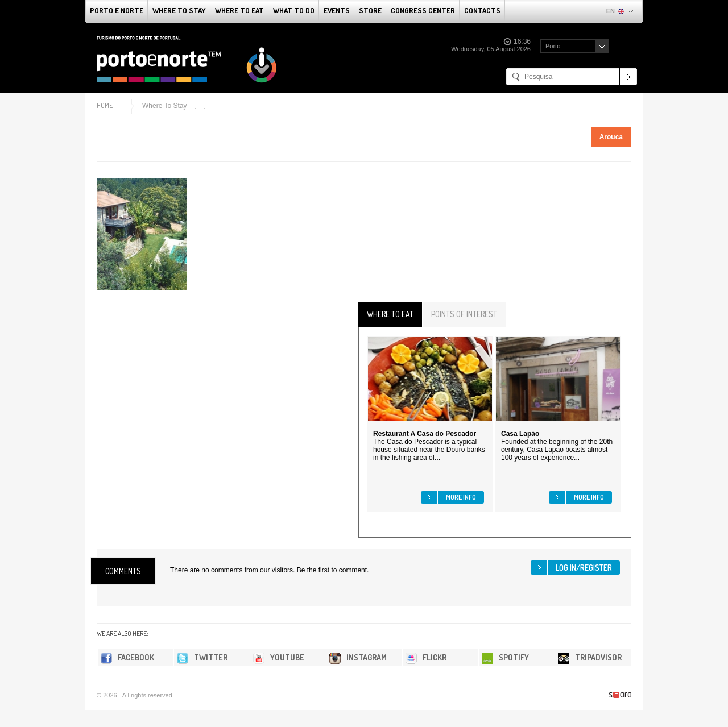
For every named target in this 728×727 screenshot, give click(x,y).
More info (461, 497)
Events (337, 10)
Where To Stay (179, 10)
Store (370, 10)
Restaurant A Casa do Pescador (425, 434)
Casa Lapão (520, 434)
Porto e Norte (117, 10)
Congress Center (423, 10)
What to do (294, 10)
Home (105, 105)
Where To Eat (239, 10)
